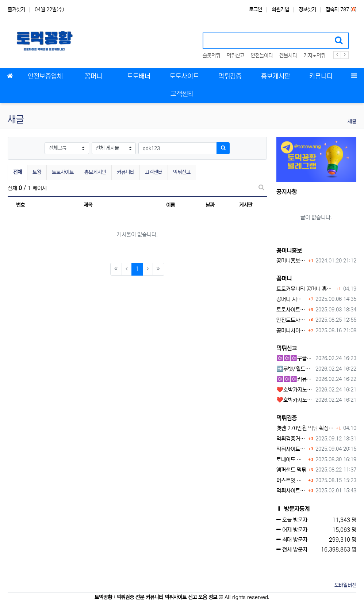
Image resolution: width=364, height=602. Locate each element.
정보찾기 (307, 10)
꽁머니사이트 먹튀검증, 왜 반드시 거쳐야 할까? (292, 331)
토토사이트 (63, 172)
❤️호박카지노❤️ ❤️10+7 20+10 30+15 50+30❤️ (295, 390)
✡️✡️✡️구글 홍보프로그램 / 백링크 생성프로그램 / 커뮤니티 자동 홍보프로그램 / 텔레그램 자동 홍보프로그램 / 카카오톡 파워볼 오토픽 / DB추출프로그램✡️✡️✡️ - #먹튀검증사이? (295, 358)
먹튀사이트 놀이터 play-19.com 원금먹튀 (292, 491)
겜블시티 (288, 56)
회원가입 (280, 10)
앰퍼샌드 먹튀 (291, 470)
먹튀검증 (287, 418)
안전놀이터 (262, 56)
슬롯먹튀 (211, 56)
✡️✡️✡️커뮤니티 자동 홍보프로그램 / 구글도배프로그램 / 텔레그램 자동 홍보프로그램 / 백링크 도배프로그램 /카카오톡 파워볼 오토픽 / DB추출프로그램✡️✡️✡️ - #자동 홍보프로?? (295, 379)
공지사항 (287, 192)
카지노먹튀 (314, 56)
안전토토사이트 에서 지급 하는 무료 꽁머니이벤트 (292, 320)
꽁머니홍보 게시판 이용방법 (292, 261)
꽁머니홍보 (289, 251)
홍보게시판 (95, 172)
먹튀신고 (235, 56)
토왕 (37, 172)
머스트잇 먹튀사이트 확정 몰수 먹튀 (292, 480)
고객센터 (154, 172)
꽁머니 (284, 279)
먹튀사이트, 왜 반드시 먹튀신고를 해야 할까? (292, 449)
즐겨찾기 (16, 10)
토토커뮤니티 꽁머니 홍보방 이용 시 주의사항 (305, 289)
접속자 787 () (341, 10)
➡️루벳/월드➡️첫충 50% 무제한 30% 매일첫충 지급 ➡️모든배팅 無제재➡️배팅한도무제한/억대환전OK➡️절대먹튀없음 (295, 369)
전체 (18, 172)
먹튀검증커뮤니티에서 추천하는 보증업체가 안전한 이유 (292, 439)
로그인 (256, 10)
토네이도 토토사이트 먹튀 (292, 460)
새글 (352, 121)
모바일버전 (345, 585)
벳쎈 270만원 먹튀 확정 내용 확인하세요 (305, 428)
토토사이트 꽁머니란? (292, 310)
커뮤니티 (126, 172)
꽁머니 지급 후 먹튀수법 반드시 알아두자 (292, 299)
